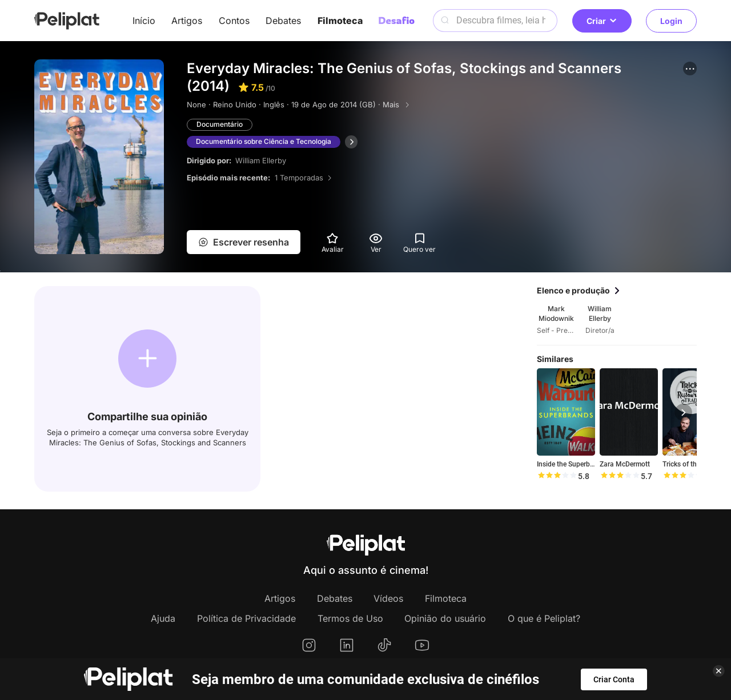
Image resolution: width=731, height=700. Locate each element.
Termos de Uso (350, 618)
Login (671, 21)
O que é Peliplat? (544, 618)
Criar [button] (602, 21)
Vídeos (388, 598)
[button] (690, 69)
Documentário (220, 124)
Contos (234, 21)
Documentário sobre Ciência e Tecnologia (264, 141)
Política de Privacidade (246, 618)
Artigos (187, 21)
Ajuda (163, 618)
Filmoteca (340, 21)
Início (144, 21)
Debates (283, 21)
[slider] (557, 476)
